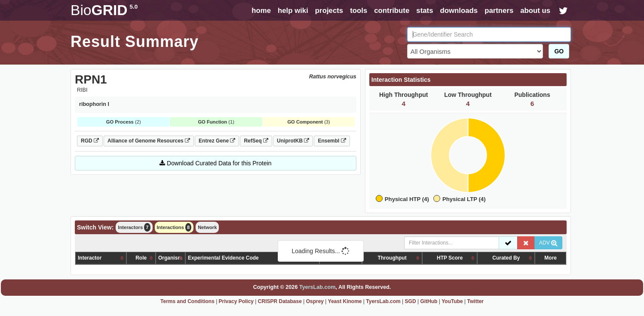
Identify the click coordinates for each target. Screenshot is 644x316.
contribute (392, 11)
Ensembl (332, 141)
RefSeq (256, 141)
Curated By (506, 258)
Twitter (475, 301)
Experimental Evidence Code (223, 258)
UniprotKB (293, 141)
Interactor (90, 258)
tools (359, 11)
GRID (104, 10)
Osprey (315, 301)
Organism (170, 258)
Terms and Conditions (187, 301)
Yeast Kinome (345, 301)
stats (425, 11)
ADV (548, 243)
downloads (459, 11)
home (261, 11)
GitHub (429, 301)
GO (559, 51)
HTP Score (450, 258)
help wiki (293, 11)
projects (329, 11)
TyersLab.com (317, 287)
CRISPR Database (280, 301)
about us (535, 11)
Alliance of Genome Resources (149, 141)
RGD (90, 141)
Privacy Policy (236, 301)
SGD (411, 301)
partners (499, 11)
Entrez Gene (217, 141)
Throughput (392, 258)
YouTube (452, 301)
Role (141, 258)
